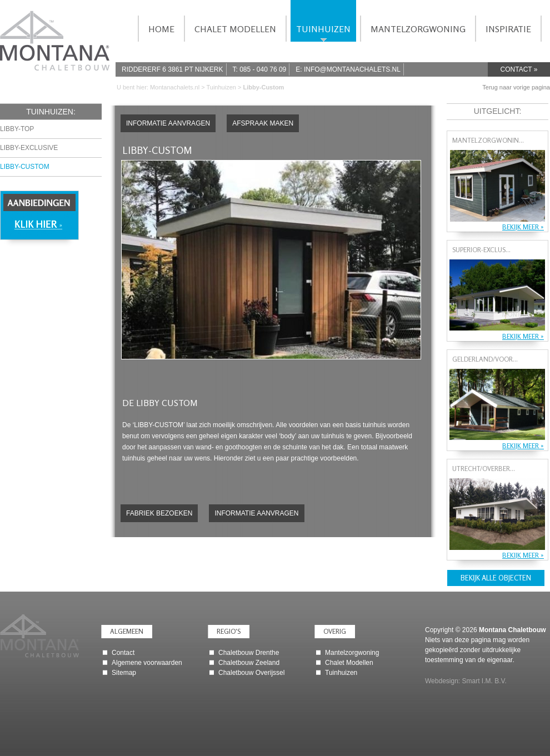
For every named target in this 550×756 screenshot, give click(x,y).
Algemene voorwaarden (147, 663)
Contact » (519, 69)
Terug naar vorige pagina (516, 87)
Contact (123, 653)
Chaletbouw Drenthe (249, 653)
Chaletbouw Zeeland (249, 663)
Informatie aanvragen (168, 123)
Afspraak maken (263, 123)
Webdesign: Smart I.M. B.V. (466, 681)
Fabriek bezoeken (159, 513)
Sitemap (124, 673)
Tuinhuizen (222, 87)
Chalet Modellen (349, 663)
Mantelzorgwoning (352, 653)
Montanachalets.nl (175, 87)
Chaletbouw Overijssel (251, 673)
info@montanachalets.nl (352, 69)
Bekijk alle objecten (496, 578)
